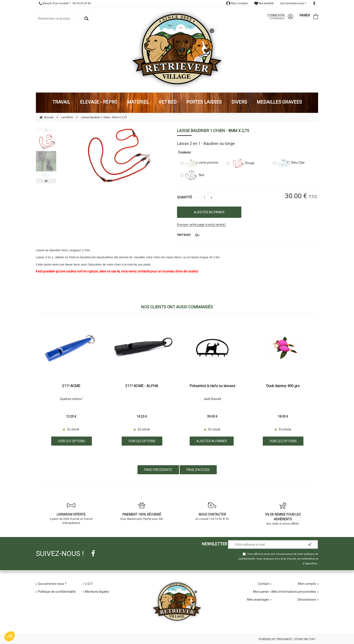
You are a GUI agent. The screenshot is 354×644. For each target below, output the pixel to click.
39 (212, 416)
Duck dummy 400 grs (283, 386)
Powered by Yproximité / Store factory (287, 639)
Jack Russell (212, 399)
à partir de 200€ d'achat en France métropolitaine (71, 513)
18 (283, 416)
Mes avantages (258, 600)
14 (142, 416)
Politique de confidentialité (57, 592)
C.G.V (89, 584)
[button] (9, 636)
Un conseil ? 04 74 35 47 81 (212, 511)
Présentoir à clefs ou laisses (212, 386)
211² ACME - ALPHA (142, 386)
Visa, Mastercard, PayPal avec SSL (142, 511)
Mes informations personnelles (294, 592)
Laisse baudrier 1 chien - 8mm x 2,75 (213, 131)
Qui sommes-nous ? (293, 3)
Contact (263, 584)
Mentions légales (97, 592)
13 (71, 416)
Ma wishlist (264, 3)
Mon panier (261, 592)
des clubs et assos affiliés (283, 514)
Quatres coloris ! (71, 399)
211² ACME (71, 386)
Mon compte (237, 3)
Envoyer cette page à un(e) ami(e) (201, 225)
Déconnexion (307, 600)
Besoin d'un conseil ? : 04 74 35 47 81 (65, 3)
